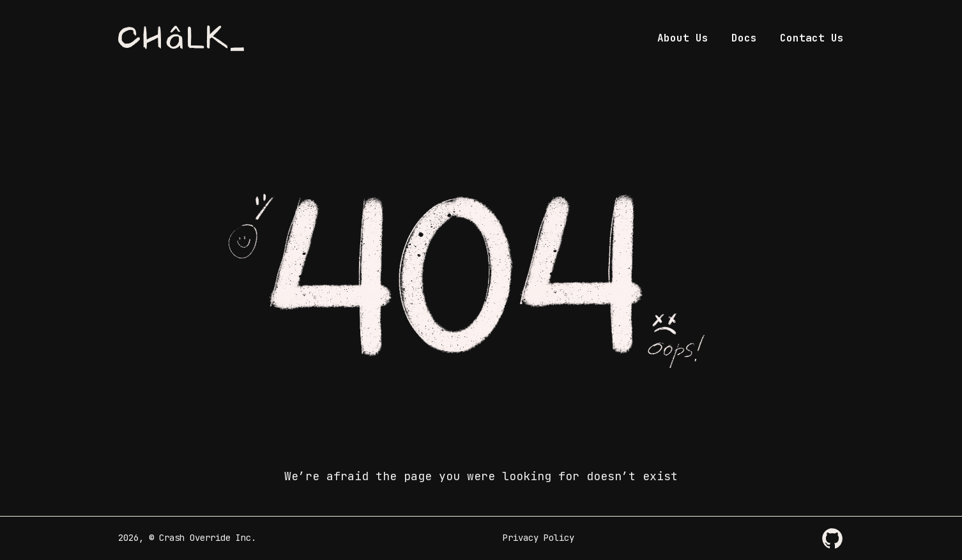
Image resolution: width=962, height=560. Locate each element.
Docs (744, 38)
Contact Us (812, 38)
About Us (683, 38)
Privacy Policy (538, 538)
